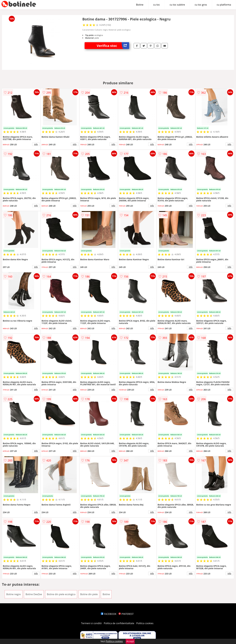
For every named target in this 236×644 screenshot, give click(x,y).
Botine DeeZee (34, 594)
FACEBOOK (109, 614)
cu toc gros (201, 5)
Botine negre (14, 594)
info (36, 144)
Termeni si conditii (91, 623)
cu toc (157, 5)
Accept (130, 641)
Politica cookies (145, 623)
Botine (140, 5)
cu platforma (224, 5)
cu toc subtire (177, 5)
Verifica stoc (113, 46)
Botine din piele (89, 594)
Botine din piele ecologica (61, 594)
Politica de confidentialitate (119, 623)
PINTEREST (126, 614)
